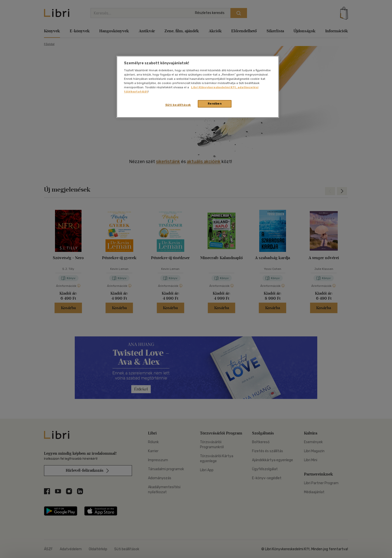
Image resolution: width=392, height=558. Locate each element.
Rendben (215, 104)
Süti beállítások (178, 105)
